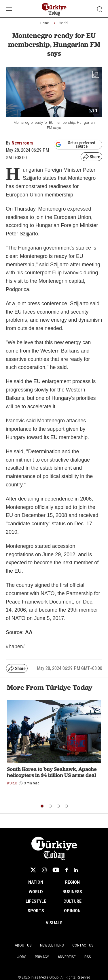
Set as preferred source (75, 145)
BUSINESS (72, 892)
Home (44, 23)
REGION (72, 882)
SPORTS (36, 911)
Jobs (22, 957)
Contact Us (83, 945)
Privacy (42, 957)
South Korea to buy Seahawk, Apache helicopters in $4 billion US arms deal (52, 772)
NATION (36, 882)
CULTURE (72, 901)
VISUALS (54, 923)
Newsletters (52, 945)
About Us (23, 945)
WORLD (36, 892)
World (64, 23)
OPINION (72, 911)
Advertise (67, 957)
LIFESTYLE (36, 901)
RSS (88, 957)
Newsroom (22, 143)
